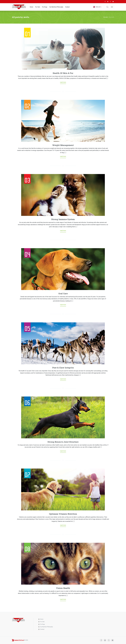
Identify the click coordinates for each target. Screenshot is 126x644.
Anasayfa (106, 17)
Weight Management (63, 145)
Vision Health (63, 588)
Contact (42, 629)
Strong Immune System (63, 219)
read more (63, 82)
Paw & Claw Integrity (63, 368)
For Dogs (42, 624)
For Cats (42, 622)
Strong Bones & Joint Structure (63, 442)
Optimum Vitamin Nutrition (63, 514)
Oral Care (63, 294)
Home (42, 619)
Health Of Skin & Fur (63, 73)
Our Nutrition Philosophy (47, 627)
